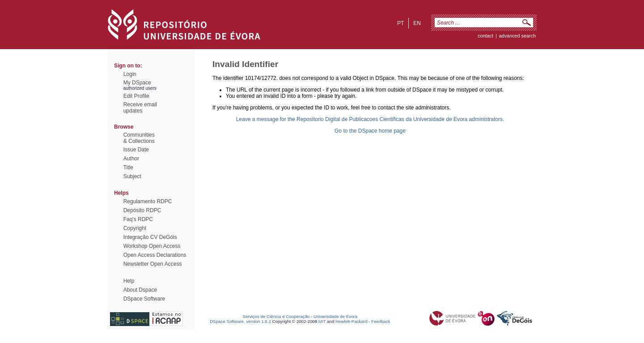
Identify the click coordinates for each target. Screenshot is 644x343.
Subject (132, 176)
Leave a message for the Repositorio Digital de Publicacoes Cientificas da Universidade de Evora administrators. (370, 119)
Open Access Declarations (155, 255)
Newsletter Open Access (153, 264)
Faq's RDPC (138, 219)
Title (128, 167)
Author (131, 159)
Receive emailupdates (140, 108)
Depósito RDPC (142, 210)
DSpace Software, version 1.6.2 (240, 321)
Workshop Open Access (152, 246)
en (417, 23)
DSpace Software (144, 299)
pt (400, 23)
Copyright (135, 228)
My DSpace (137, 83)
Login (130, 74)
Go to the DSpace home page (370, 131)
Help (129, 281)
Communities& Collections (139, 138)
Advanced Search (517, 36)
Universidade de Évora (335, 316)
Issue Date (136, 150)
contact (485, 36)
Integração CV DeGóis (150, 237)
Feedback (381, 321)
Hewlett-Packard (351, 321)
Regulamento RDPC (148, 201)
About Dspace (140, 290)
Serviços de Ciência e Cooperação (276, 316)
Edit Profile (136, 96)
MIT (322, 321)
